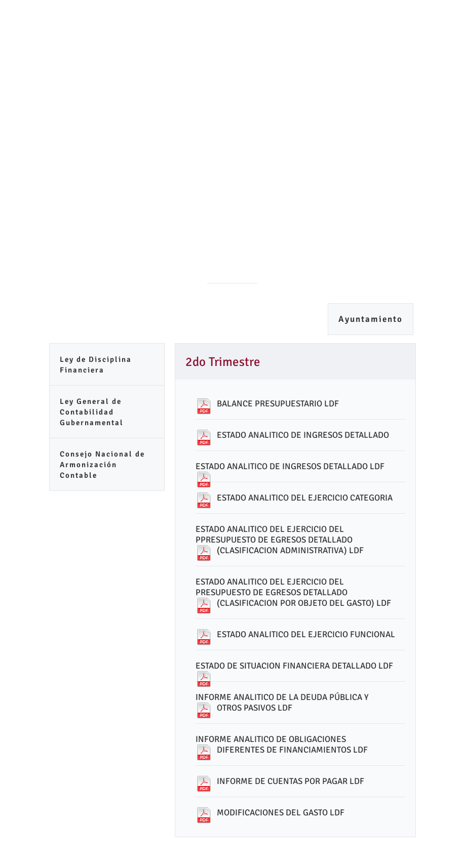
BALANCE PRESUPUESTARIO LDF (278, 404)
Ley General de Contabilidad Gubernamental (92, 412)
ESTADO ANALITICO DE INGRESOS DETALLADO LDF (290, 466)
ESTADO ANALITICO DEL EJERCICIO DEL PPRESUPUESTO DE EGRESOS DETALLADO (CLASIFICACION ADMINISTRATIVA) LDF (280, 540)
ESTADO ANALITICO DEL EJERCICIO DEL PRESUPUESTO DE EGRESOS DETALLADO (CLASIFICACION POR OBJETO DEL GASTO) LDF (293, 592)
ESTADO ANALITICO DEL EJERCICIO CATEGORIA (305, 498)
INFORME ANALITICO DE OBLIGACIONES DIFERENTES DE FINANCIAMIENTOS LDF (282, 745)
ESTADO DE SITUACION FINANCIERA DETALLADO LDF (294, 666)
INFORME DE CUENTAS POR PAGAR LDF (290, 781)
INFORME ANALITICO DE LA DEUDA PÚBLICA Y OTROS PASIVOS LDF (282, 702)
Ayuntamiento (371, 319)
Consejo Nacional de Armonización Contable (102, 465)
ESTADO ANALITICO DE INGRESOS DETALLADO (303, 435)
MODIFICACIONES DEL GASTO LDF (281, 813)
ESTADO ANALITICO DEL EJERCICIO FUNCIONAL (306, 634)
